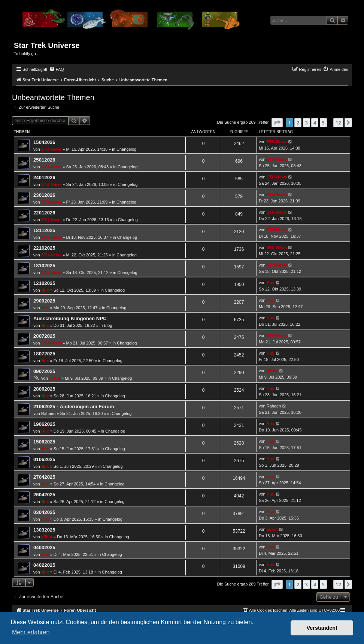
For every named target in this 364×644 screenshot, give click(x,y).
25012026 (44, 160)
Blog (108, 325)
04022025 (44, 565)
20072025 (44, 336)
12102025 (44, 283)
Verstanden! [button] (322, 628)
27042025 (44, 477)
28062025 (44, 389)
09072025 (44, 371)
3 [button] (307, 123)
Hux (45, 290)
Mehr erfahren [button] (31, 632)
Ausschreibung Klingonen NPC (70, 318)
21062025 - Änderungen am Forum (74, 407)
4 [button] (315, 123)
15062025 (44, 442)
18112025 (44, 230)
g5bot (55, 378)
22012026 (44, 213)
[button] (277, 123)
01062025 (44, 459)
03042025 (44, 512)
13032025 (44, 530)
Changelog (126, 149)
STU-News (51, 149)
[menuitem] (57, 69)
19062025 (44, 424)
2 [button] (298, 123)
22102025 (44, 248)
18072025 (44, 354)
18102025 (44, 266)
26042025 (44, 495)
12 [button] (338, 123)
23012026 (44, 195)
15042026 (44, 142)
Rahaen (48, 413)
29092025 (44, 301)
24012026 (44, 177)
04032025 (44, 547)
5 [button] (323, 123)
